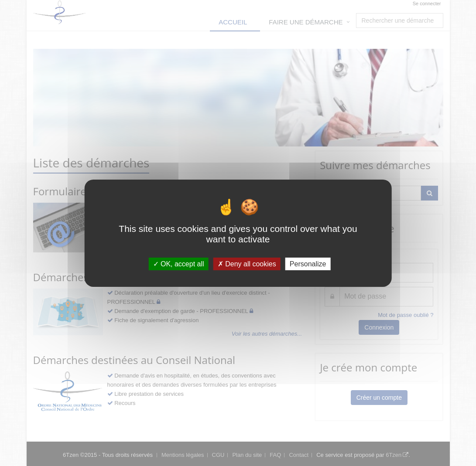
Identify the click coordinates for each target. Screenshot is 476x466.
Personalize (308, 264)
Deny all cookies (247, 264)
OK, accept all (179, 264)
